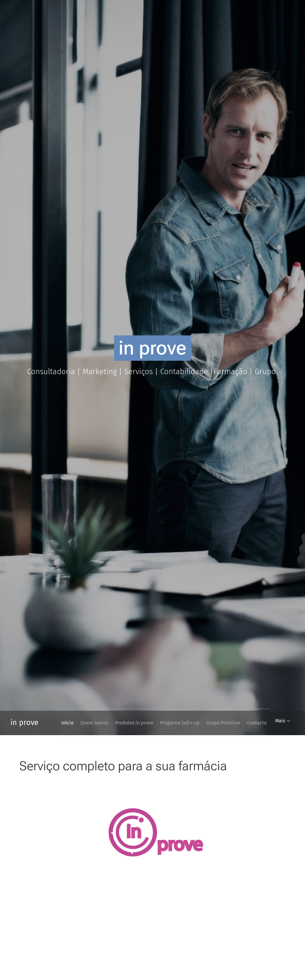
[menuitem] (76, 723)
